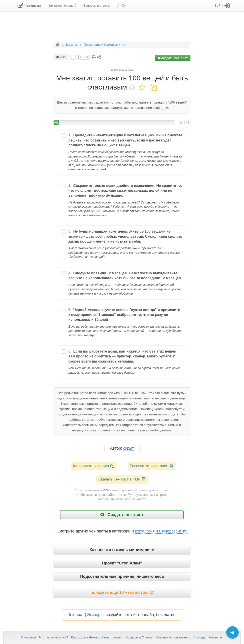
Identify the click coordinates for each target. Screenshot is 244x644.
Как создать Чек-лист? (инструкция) (97, 637)
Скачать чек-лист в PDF (122, 479)
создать (173, 58)
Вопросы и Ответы (139, 637)
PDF (84, 57)
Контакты (215, 637)
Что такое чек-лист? (54, 637)
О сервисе (29, 637)
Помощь (199, 637)
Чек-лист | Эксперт (85, 615)
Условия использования (173, 637)
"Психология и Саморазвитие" (160, 531)
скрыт (129, 448)
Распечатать (151, 466)
